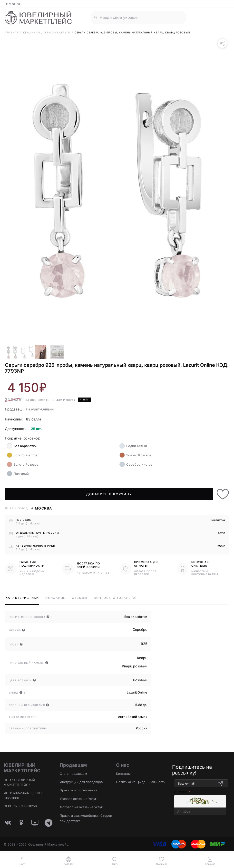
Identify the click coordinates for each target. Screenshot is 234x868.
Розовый (140, 680)
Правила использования (78, 790)
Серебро (140, 629)
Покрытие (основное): (23, 438)
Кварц (142, 658)
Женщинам (31, 32)
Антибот (181, 792)
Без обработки (22, 446)
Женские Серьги (57, 32)
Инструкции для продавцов (81, 782)
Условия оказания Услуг (78, 799)
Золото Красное (136, 455)
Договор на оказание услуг (81, 807)
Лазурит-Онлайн (40, 409)
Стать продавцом (73, 774)
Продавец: (14, 409)
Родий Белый (133, 446)
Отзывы (80, 598)
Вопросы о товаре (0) (115, 598)
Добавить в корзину (109, 494)
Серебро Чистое (136, 464)
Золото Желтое (22, 455)
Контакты (123, 774)
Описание (55, 598)
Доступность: (16, 429)
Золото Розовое (23, 464)
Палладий (18, 474)
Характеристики (22, 598)
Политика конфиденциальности (141, 782)
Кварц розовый (135, 666)
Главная (12, 32)
